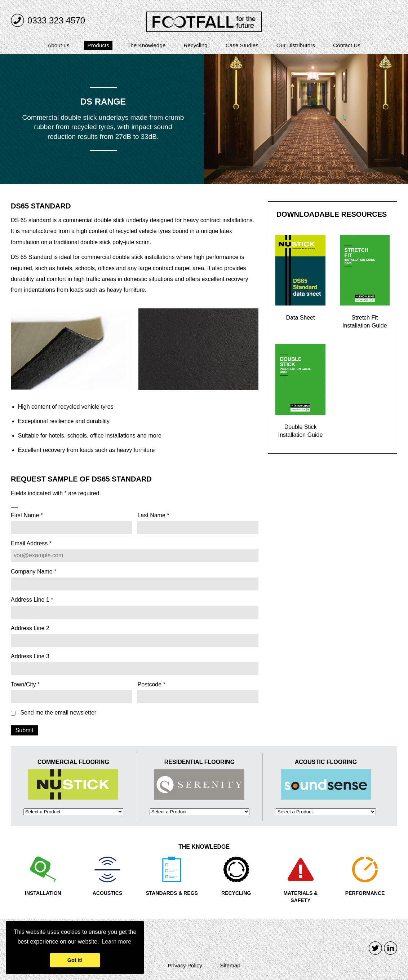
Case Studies (242, 45)
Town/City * (25, 685)
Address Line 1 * (32, 600)
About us (59, 45)
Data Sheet (301, 318)
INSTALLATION (43, 893)
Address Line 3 (30, 656)
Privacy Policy (185, 965)
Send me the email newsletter (58, 713)
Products (99, 45)
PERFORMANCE (365, 893)
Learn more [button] (116, 942)
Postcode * (151, 685)
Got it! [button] (75, 960)
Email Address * (31, 544)
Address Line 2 (30, 628)
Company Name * (34, 572)
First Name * (27, 515)
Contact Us (347, 45)
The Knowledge (147, 45)
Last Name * (153, 515)
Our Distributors (296, 45)
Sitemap (230, 965)
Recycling (195, 45)
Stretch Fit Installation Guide (365, 322)
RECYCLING (236, 893)
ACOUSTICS (107, 893)
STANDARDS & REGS (172, 893)
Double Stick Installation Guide (301, 431)
